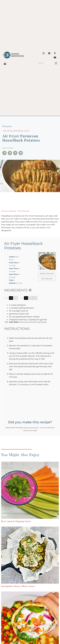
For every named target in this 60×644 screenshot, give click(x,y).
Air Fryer (8, 131)
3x (35, 298)
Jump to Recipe (9, 211)
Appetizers (18, 131)
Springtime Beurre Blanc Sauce (18, 586)
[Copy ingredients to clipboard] (30, 290)
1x (26, 298)
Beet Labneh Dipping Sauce (16, 521)
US (11, 298)
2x (31, 298)
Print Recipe (24, 211)
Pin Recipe (47, 279)
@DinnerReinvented (31, 428)
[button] (5, 64)
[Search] (56, 63)
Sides (27, 131)
